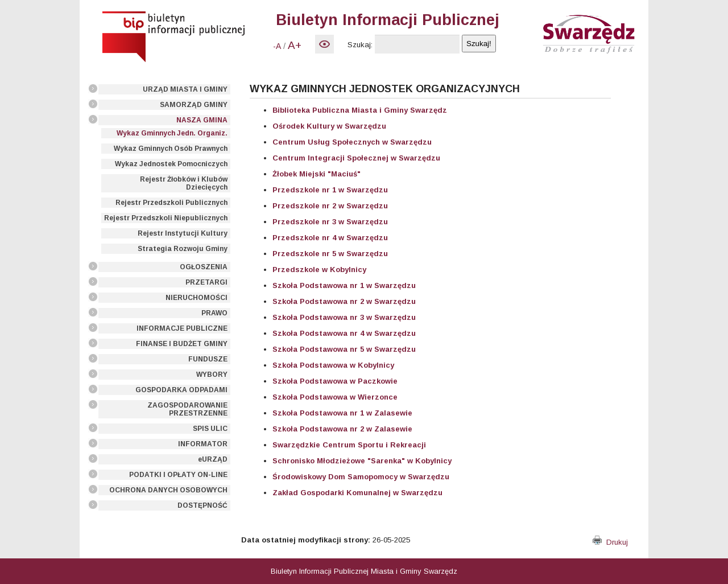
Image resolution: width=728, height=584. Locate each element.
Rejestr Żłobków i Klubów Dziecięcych (184, 183)
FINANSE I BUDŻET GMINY (182, 344)
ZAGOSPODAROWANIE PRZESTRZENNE (187, 409)
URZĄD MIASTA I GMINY (185, 89)
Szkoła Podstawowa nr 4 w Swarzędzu (344, 333)
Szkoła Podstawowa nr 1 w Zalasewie (342, 413)
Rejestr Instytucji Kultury (183, 233)
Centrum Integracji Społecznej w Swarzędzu (356, 158)
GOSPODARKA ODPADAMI (181, 390)
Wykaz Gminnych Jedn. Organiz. (172, 133)
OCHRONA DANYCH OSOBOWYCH (168, 490)
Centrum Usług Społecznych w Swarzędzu (352, 142)
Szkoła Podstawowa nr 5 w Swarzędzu (344, 349)
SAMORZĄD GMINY (194, 105)
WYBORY (212, 375)
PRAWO (214, 313)
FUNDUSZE (208, 359)
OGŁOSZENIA (204, 267)
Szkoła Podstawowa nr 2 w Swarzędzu (344, 301)
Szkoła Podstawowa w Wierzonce (335, 397)
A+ (295, 45)
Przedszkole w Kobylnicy (319, 270)
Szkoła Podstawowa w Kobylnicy (333, 365)
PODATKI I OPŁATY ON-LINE (178, 475)
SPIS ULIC (210, 429)
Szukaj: (360, 45)
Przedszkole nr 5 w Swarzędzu (330, 254)
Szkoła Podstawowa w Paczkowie (335, 381)
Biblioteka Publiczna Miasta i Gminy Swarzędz (360, 110)
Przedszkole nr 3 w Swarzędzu (330, 222)
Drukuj (610, 542)
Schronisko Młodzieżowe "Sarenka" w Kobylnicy (362, 461)
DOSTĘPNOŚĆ (202, 505)
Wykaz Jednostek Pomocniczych (171, 164)
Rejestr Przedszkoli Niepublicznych (166, 218)
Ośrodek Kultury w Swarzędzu (329, 126)
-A (277, 46)
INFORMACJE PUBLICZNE (182, 328)
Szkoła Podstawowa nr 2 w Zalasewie (342, 429)
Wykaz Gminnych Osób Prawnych (171, 149)
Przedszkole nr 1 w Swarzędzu (330, 190)
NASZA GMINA (202, 120)
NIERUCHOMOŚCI (197, 298)
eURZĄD (213, 459)
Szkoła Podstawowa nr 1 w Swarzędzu (344, 285)
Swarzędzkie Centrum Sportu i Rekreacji (349, 445)
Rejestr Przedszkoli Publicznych (171, 203)
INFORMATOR (203, 444)
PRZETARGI (206, 282)
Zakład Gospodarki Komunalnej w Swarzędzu (357, 493)
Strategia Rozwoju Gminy (183, 249)
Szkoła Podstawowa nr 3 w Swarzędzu (344, 317)
